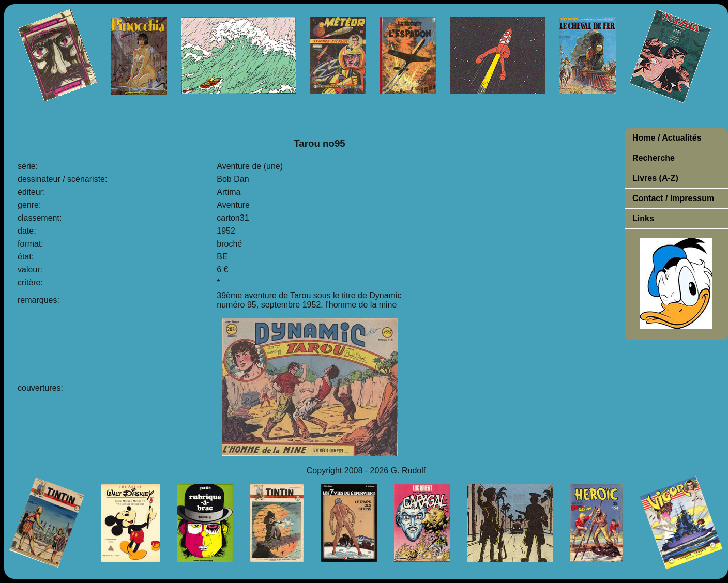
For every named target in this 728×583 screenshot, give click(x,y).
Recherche (654, 158)
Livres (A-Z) (655, 178)
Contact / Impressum (673, 198)
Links (643, 218)
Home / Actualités (667, 138)
